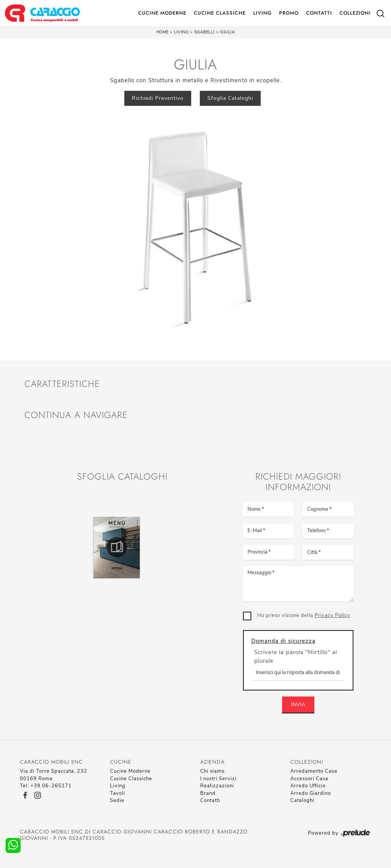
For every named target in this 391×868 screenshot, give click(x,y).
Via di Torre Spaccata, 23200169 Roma (54, 775)
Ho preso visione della (304, 615)
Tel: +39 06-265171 (46, 786)
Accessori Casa (309, 779)
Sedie (117, 800)
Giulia (227, 32)
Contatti (319, 13)
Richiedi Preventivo (158, 98)
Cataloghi (302, 800)
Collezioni (355, 13)
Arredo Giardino (311, 793)
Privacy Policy (332, 615)
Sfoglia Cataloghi (230, 98)
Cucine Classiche (220, 13)
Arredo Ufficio (308, 786)
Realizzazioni (217, 786)
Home (162, 32)
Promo (289, 13)
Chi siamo (212, 771)
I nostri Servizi (218, 779)
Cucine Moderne (162, 13)
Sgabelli (205, 32)
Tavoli (118, 793)
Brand (208, 793)
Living (262, 13)
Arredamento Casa (314, 771)
